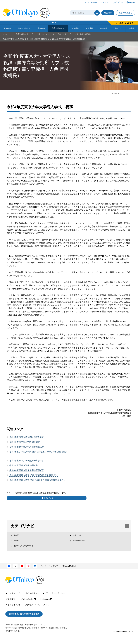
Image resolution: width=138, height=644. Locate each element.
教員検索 (108, 13)
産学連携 (104, 28)
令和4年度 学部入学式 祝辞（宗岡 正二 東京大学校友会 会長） (38, 480)
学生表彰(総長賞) (81, 544)
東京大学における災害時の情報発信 (24, 619)
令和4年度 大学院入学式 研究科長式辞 (27, 447)
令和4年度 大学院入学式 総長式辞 (25, 442)
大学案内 (7, 28)
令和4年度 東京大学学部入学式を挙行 (26, 461)
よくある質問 (14, 610)
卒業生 (132, 28)
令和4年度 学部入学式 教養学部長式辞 (27, 470)
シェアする (115, 93)
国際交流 (118, 28)
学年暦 (19, 538)
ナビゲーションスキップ (98, 2)
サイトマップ (14, 599)
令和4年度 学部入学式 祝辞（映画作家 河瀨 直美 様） (34, 475)
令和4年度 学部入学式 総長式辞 (24, 465)
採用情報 (12, 604)
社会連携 (89, 28)
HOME (5, 34)
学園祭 (19, 544)
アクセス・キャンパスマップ (38, 610)
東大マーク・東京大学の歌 (28, 550)
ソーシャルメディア (50, 571)
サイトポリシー (32, 599)
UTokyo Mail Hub (70, 571)
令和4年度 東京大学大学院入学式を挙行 (27, 437)
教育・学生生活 (58, 28)
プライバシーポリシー (55, 599)
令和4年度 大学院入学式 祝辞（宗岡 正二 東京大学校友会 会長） (39, 452)
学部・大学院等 (24, 28)
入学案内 (41, 28)
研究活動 (75, 28)
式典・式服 (62, 34)
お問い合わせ (119, 2)
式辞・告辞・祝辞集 (83, 34)
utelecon (47, 604)
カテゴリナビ (69, 526)
